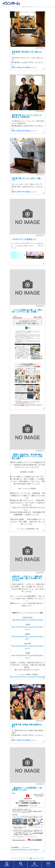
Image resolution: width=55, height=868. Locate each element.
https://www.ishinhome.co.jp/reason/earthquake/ (27, 677)
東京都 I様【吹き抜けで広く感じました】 (27, 53)
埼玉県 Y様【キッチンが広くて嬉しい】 (27, 179)
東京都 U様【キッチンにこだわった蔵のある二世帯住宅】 (27, 116)
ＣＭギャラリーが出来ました (24, 239)
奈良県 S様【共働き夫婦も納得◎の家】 (27, 726)
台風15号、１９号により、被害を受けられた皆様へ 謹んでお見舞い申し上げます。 (27, 578)
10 (34, 859)
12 (42, 859)
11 (38, 859)
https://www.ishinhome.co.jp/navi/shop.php (28, 620)
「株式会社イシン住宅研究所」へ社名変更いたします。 (27, 789)
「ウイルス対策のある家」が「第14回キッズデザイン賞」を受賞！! (27, 311)
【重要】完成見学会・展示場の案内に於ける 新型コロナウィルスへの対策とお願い (27, 456)
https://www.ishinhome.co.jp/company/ (25, 850)
